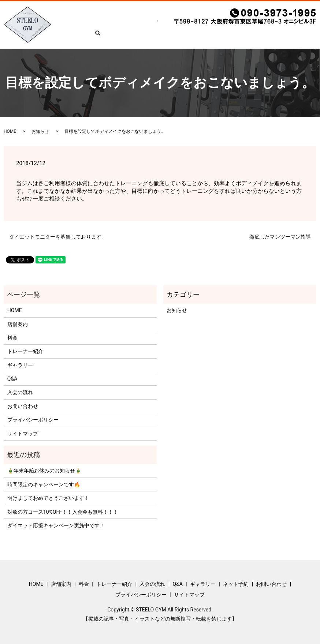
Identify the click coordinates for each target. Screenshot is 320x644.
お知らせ (40, 131)
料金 (113, 37)
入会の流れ (177, 37)
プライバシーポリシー (33, 420)
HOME (70, 37)
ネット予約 (254, 37)
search (315, 37)
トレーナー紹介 (141, 37)
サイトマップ (23, 434)
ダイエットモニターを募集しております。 (58, 237)
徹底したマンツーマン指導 (280, 237)
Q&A (200, 37)
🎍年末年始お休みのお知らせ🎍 (44, 471)
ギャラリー (223, 37)
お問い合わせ (287, 37)
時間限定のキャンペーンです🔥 (44, 484)
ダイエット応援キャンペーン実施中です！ (56, 525)
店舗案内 (93, 37)
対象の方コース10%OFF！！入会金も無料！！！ (63, 512)
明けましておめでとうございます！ (48, 498)
